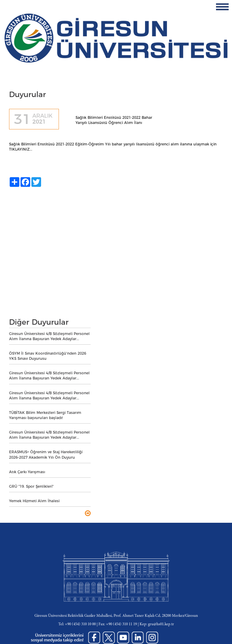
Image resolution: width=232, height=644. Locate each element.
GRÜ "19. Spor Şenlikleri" (31, 486)
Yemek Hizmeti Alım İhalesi (34, 501)
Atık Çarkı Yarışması (27, 472)
